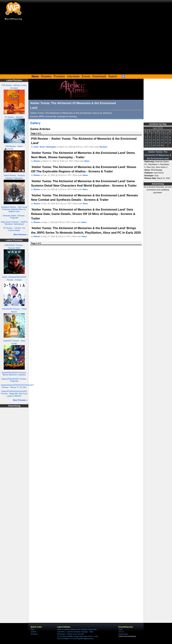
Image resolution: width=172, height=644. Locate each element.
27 (150, 145)
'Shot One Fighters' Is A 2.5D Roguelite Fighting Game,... (76, 639)
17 (166, 140)
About (120, 629)
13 (150, 140)
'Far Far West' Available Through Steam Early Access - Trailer (78, 636)
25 (170, 143)
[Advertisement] (86, 48)
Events (86, 76)
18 (170, 140)
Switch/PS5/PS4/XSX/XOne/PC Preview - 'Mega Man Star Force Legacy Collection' (14, 393)
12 (146, 140)
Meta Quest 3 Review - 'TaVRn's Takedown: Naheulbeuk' (14, 223)
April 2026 (158, 128)
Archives (34, 632)
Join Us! (121, 632)
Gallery (35, 123)
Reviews (46, 76)
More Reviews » (21, 234)
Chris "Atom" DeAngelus (45, 147)
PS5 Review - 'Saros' (14, 146)
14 (154, 140)
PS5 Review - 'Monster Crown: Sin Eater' (71, 634)
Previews (59, 76)
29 (158, 145)
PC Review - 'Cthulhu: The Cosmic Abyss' (14, 229)
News (87, 161)
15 (158, 140)
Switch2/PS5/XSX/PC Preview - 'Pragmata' (14, 380)
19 (146, 143)
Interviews (73, 76)
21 (154, 143)
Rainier (37, 161)
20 (150, 143)
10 (166, 137)
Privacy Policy (123, 634)
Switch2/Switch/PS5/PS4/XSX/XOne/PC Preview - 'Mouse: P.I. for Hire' (17, 386)
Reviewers (34, 634)
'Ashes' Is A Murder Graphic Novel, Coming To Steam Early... (77, 629)
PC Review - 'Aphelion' (14, 117)
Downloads (99, 76)
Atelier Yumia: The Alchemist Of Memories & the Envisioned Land (158, 155)
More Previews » (20, 400)
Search (113, 76)
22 (158, 143)
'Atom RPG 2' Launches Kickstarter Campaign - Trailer (75, 632)
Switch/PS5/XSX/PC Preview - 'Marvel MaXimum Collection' (14, 374)
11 (170, 137)
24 (166, 143)
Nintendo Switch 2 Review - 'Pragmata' (14, 217)
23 (162, 143)
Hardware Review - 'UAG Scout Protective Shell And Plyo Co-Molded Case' (14, 209)
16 (162, 140)
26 (146, 145)
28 (154, 145)
